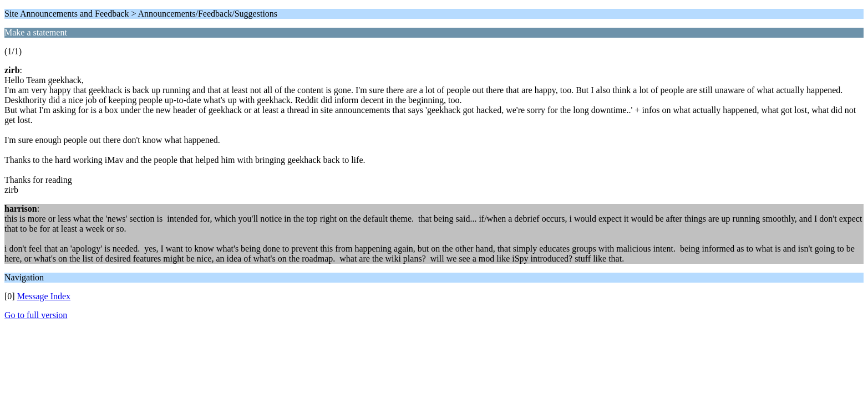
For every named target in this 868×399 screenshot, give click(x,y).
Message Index (44, 296)
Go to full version (36, 315)
